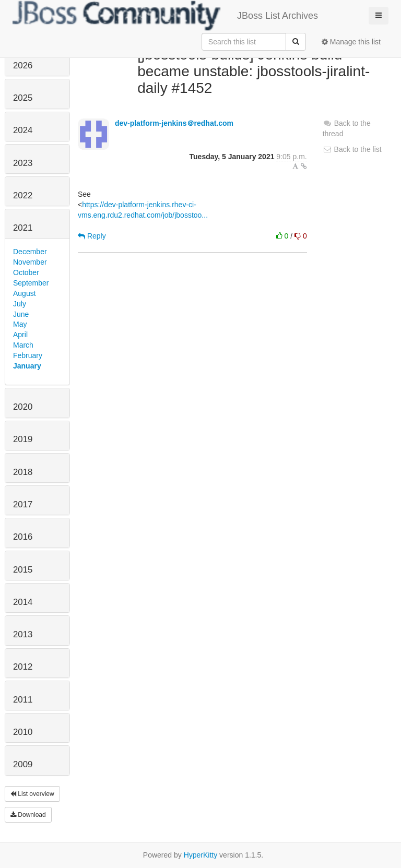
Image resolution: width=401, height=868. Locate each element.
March (23, 345)
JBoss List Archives (165, 16)
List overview (32, 794)
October (26, 272)
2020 (23, 407)
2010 (23, 732)
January (27, 366)
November (30, 262)
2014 (23, 602)
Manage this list (351, 42)
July (20, 304)
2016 (23, 537)
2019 (23, 439)
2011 (23, 700)
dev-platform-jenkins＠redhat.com (174, 123)
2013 (23, 634)
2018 (23, 472)
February (28, 355)
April (20, 335)
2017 (23, 504)
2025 (23, 98)
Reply (92, 236)
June (21, 314)
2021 (23, 228)
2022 (23, 195)
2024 (23, 130)
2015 (23, 570)
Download (28, 815)
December (30, 252)
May (20, 324)
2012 (23, 667)
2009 (23, 764)
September (31, 283)
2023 (23, 163)
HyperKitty (201, 855)
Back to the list (352, 149)
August (25, 293)
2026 (23, 66)
